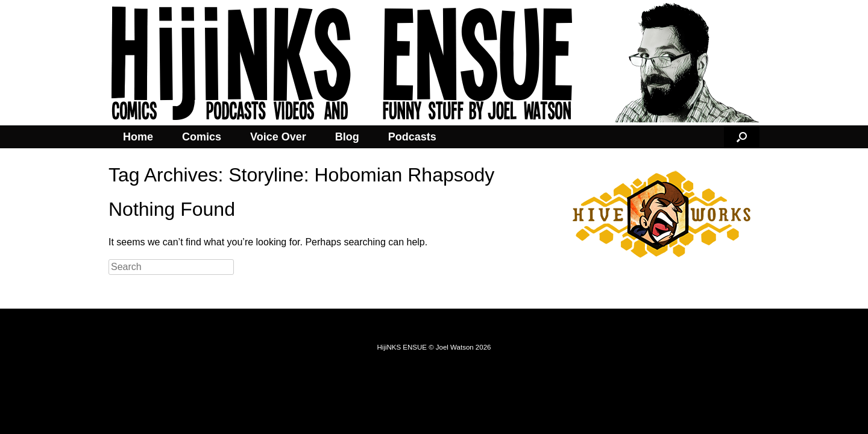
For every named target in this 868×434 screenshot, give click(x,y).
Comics (202, 137)
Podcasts (412, 137)
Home (138, 137)
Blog (347, 137)
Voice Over (278, 137)
